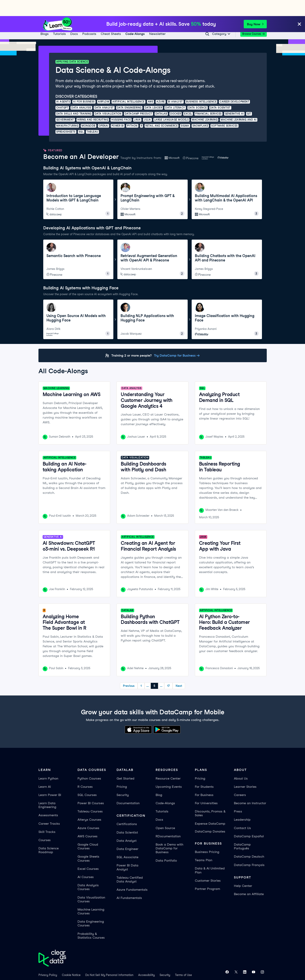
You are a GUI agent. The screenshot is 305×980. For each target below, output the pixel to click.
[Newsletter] (157, 18)
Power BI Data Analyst (127, 851)
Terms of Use (183, 959)
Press (238, 795)
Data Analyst (127, 825)
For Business (204, 779)
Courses (45, 824)
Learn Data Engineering (47, 789)
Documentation (128, 787)
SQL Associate (127, 841)
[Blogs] (44, 18)
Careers (240, 779)
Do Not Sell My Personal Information (109, 959)
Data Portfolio (166, 844)
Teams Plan (204, 844)
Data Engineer (127, 833)
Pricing (122, 771)
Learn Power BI (50, 779)
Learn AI (45, 771)
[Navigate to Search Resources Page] (207, 18)
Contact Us (242, 812)
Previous (113, 670)
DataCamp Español (249, 820)
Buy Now (255, 8)
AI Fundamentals (129, 882)
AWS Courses (88, 820)
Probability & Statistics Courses (91, 920)
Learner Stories (245, 771)
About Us (241, 762)
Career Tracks (49, 808)
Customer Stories (208, 865)
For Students (204, 771)
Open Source (165, 812)
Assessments (48, 799)
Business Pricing (207, 836)
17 (184, 670)
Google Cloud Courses (88, 830)
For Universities (206, 787)
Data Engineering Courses (91, 907)
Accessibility (146, 959)
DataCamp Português (242, 830)
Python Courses (89, 762)
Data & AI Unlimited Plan (210, 854)
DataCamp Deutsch (249, 840)
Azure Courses (88, 812)
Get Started (125, 762)
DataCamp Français (249, 849)
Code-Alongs (165, 787)
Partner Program (207, 873)
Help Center (243, 870)
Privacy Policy (48, 959)
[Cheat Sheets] (111, 18)
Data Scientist (127, 816)
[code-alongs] (135, 18)
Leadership (242, 804)
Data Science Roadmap (49, 834)
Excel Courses (88, 853)
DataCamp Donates (210, 815)
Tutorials (162, 795)
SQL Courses (87, 779)
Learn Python (48, 762)
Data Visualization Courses (91, 883)
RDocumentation (168, 820)
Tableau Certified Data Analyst (130, 863)
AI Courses (86, 861)
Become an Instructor (250, 787)
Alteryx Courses (89, 804)
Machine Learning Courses (91, 895)
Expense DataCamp (210, 808)
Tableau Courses (90, 795)
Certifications (127, 808)
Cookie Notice (71, 959)
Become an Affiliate (249, 878)
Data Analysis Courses (88, 871)
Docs (159, 804)
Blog (159, 779)
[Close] (299, 8)
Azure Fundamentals (132, 874)
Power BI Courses (91, 787)
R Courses (85, 771)
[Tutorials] (59, 18)
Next (195, 670)
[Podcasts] (89, 18)
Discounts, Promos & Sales (210, 797)
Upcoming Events (169, 771)
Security (123, 779)
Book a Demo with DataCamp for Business (169, 832)
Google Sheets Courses (88, 842)
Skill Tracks (47, 816)
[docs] (74, 18)
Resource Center (168, 762)
